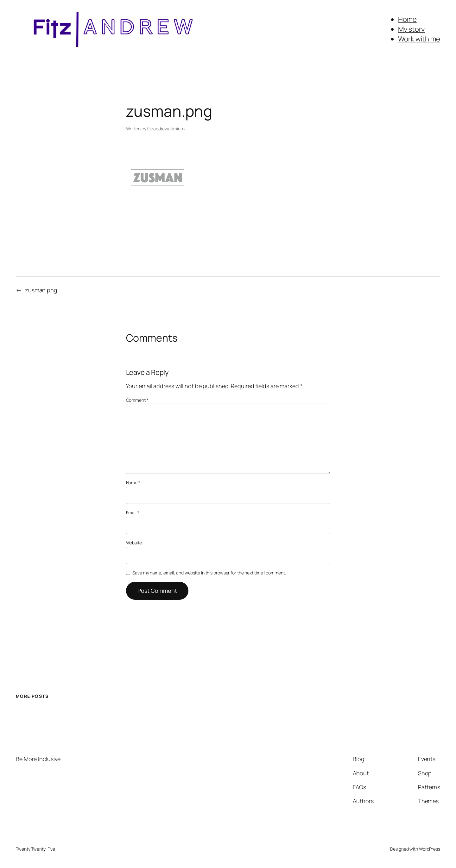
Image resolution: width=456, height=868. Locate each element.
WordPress (430, 849)
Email (133, 513)
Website (134, 543)
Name (133, 483)
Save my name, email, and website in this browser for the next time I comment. (209, 573)
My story (411, 29)
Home (407, 19)
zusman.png (41, 290)
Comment (137, 400)
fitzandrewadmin (164, 129)
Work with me (419, 39)
